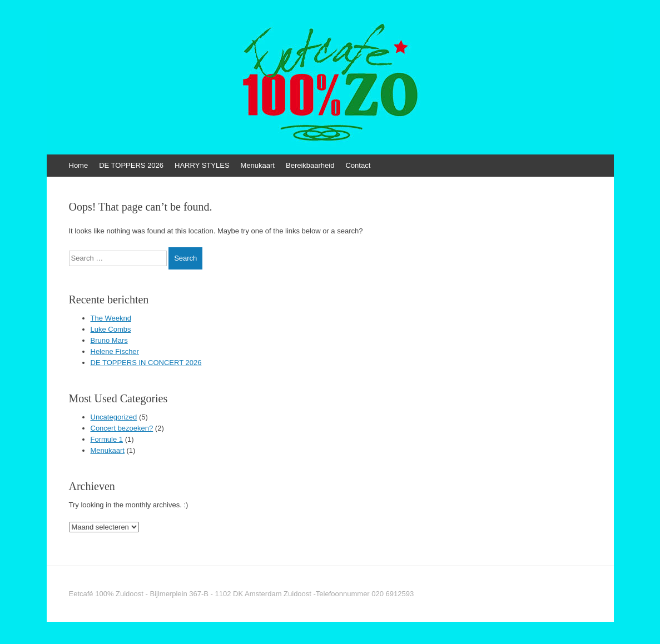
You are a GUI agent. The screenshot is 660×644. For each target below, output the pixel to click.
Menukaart (258, 165)
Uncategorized (114, 417)
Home (79, 165)
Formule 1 (107, 439)
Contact (358, 165)
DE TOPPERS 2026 (131, 165)
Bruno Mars (109, 340)
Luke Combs (111, 329)
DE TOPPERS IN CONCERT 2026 (146, 363)
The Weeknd (111, 318)
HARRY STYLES (202, 165)
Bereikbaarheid (310, 165)
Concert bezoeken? (122, 428)
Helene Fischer (115, 351)
